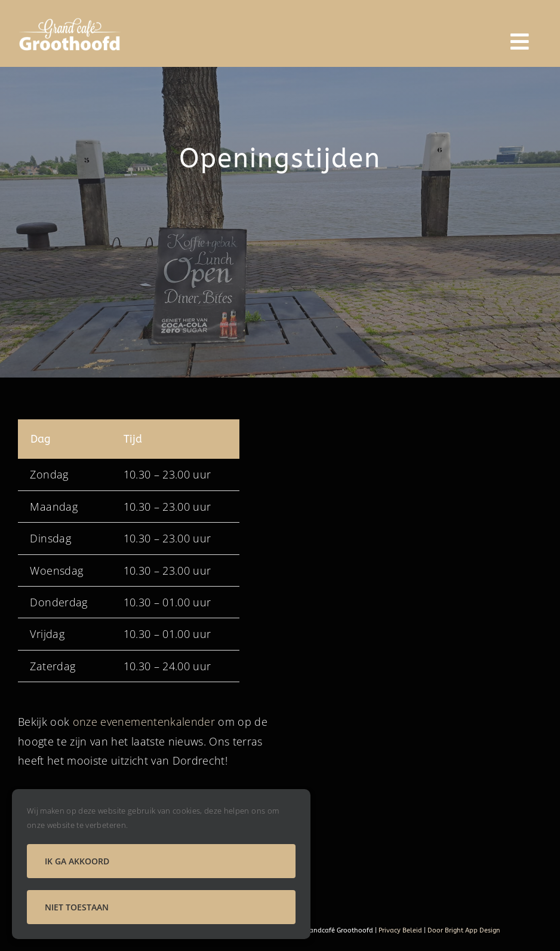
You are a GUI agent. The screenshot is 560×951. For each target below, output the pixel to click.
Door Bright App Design (464, 930)
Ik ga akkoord (77, 861)
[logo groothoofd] (70, 20)
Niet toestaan (77, 907)
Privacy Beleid (399, 930)
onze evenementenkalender (144, 722)
